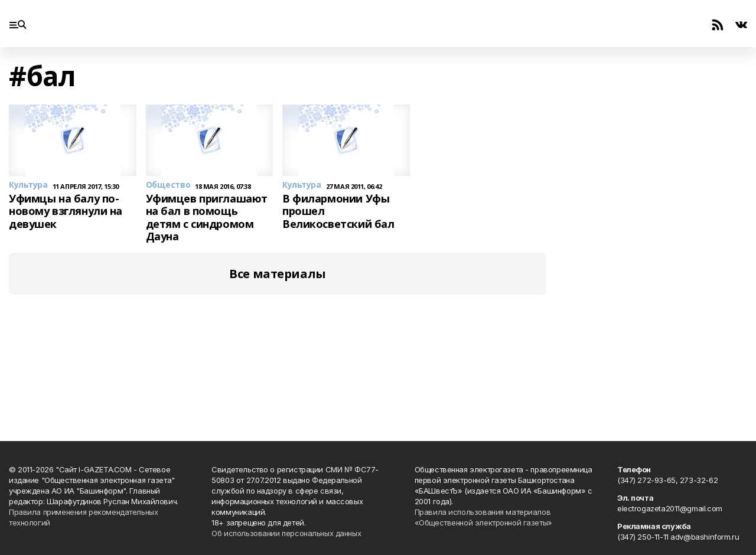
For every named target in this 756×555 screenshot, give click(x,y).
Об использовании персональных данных (286, 533)
